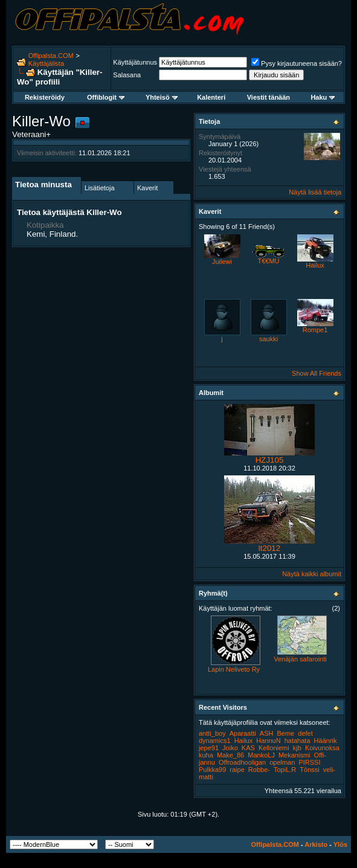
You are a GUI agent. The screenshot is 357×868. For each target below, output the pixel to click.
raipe (237, 770)
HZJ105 (270, 460)
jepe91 (209, 748)
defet (305, 733)
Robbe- (259, 770)
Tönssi (309, 770)
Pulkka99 (212, 770)
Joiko (230, 748)
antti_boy (212, 733)
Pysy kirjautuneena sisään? (297, 63)
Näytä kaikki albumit (312, 574)
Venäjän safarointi (300, 659)
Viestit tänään (269, 97)
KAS (248, 748)
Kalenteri (211, 97)
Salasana (127, 75)
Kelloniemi (274, 748)
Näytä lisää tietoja (315, 192)
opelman (282, 762)
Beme (286, 733)
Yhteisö (162, 97)
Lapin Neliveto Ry (234, 669)
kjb (297, 748)
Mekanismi (294, 755)
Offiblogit (106, 97)
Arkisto (316, 844)
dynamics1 (215, 741)
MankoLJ (261, 755)
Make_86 (230, 755)
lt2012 (269, 548)
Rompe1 (315, 330)
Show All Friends (317, 373)
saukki (269, 339)
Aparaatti (243, 733)
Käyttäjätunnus (135, 62)
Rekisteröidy (45, 97)
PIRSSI (309, 762)
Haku (323, 97)
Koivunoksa (322, 748)
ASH (267, 733)
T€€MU (268, 261)
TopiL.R (285, 770)
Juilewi (222, 262)
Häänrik (326, 741)
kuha (206, 755)
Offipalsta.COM (51, 56)
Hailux (315, 265)
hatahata (297, 741)
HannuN (268, 741)
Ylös (340, 844)
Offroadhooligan (242, 762)
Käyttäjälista (46, 63)
